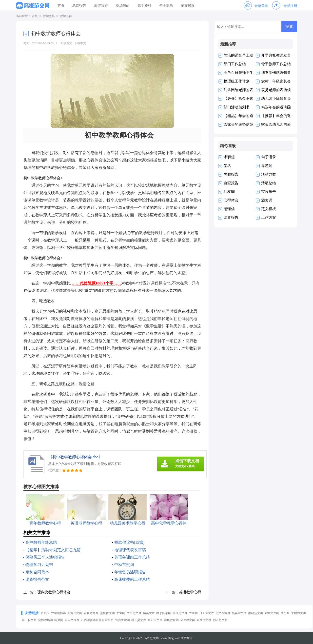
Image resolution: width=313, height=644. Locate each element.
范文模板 (188, 6)
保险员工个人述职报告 (45, 557)
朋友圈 (229, 192)
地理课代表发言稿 (130, 550)
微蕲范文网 (255, 613)
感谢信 (229, 209)
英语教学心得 (190, 592)
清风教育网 (171, 620)
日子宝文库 (207, 613)
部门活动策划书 (237, 107)
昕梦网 (59, 620)
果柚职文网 (298, 613)
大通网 (193, 613)
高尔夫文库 (155, 620)
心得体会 (231, 200)
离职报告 (231, 174)
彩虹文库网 (272, 613)
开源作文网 (75, 613)
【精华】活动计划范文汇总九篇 (53, 550)
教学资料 (144, 6)
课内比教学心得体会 (54, 592)
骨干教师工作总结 (276, 64)
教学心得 (66, 16)
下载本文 (80, 43)
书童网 (121, 613)
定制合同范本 (37, 572)
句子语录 (166, 6)
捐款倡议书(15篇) (129, 542)
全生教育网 (188, 620)
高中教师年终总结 (41, 542)
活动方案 (269, 174)
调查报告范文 (37, 579)
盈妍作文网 (107, 613)
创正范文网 (220, 620)
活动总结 (269, 183)
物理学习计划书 (39, 565)
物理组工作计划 (237, 81)
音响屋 (45, 613)
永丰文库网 (72, 620)
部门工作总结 (235, 64)
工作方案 (269, 218)
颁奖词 (267, 200)
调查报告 (231, 218)
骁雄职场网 (45, 620)
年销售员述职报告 (130, 572)
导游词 (267, 166)
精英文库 (149, 613)
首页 (61, 6)
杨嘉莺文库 (239, 613)
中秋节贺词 (124, 565)
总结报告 (79, 6)
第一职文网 (29, 620)
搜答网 (285, 613)
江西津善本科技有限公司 (97, 620)
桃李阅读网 (164, 613)
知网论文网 (204, 620)
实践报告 (269, 192)
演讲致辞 (101, 6)
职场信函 (123, 6)
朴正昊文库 (139, 620)
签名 (227, 166)
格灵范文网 (180, 613)
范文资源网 (223, 613)
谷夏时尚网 (91, 613)
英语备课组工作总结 (132, 557)
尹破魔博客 (59, 613)
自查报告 (231, 183)
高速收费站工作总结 (132, 579)
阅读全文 (66, 43)
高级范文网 (151, 638)
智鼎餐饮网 (122, 620)
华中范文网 (134, 613)
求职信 (229, 157)
